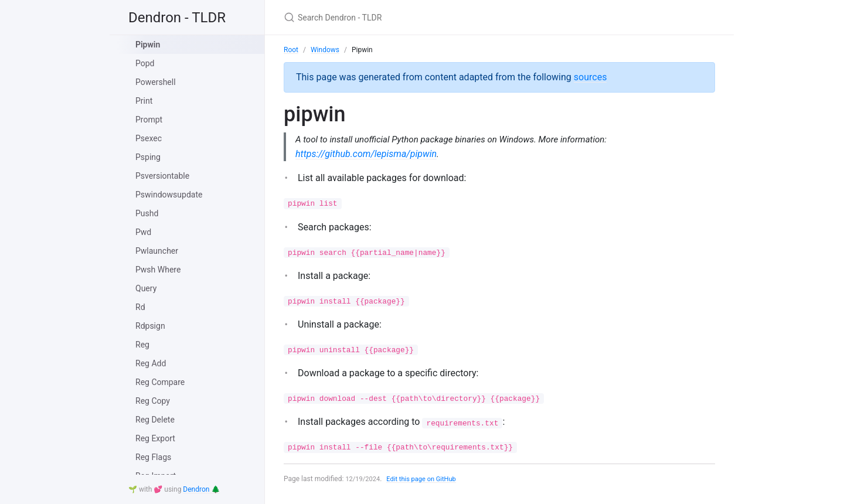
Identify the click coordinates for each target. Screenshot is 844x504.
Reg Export (155, 438)
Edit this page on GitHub (427, 479)
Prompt (149, 120)
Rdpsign (150, 326)
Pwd (143, 232)
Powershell (156, 82)
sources (591, 77)
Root (291, 50)
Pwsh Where (158, 270)
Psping (148, 157)
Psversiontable (162, 176)
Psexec (149, 138)
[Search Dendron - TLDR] (422, 17)
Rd (140, 307)
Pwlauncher (157, 251)
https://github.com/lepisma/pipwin (366, 154)
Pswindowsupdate (169, 195)
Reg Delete (155, 420)
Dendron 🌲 (201, 489)
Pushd (147, 213)
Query (146, 288)
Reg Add (151, 363)
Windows (325, 50)
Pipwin (148, 45)
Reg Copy (153, 401)
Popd (145, 63)
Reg (142, 345)
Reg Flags (153, 457)
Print (144, 101)
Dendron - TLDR (177, 18)
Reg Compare (160, 382)
